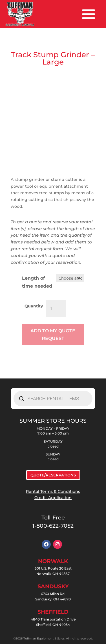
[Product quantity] (56, 309)
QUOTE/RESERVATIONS (53, 475)
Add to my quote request (53, 335)
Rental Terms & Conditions (53, 491)
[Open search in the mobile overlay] (53, 399)
